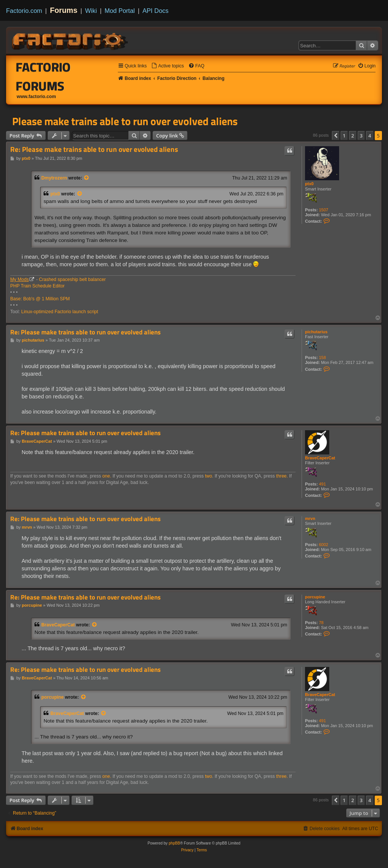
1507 (324, 210)
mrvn (310, 518)
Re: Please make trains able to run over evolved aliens (94, 149)
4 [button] (370, 136)
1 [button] (344, 136)
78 (321, 623)
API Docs (156, 11)
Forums (64, 10)
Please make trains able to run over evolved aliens (125, 121)
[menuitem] (167, 66)
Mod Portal (120, 11)
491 (322, 484)
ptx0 (309, 184)
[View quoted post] (87, 178)
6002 (324, 545)
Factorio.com (24, 11)
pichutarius (316, 332)
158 (322, 358)
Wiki (91, 11)
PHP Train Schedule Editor (38, 286)
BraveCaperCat (320, 458)
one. (107, 476)
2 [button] (353, 136)
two (209, 476)
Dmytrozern (54, 178)
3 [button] (361, 136)
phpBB (174, 843)
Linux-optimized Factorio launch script (60, 312)
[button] (336, 136)
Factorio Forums (43, 76)
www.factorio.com (36, 97)
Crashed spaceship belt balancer (72, 279)
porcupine (315, 597)
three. (282, 476)
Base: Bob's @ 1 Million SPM (40, 299)
